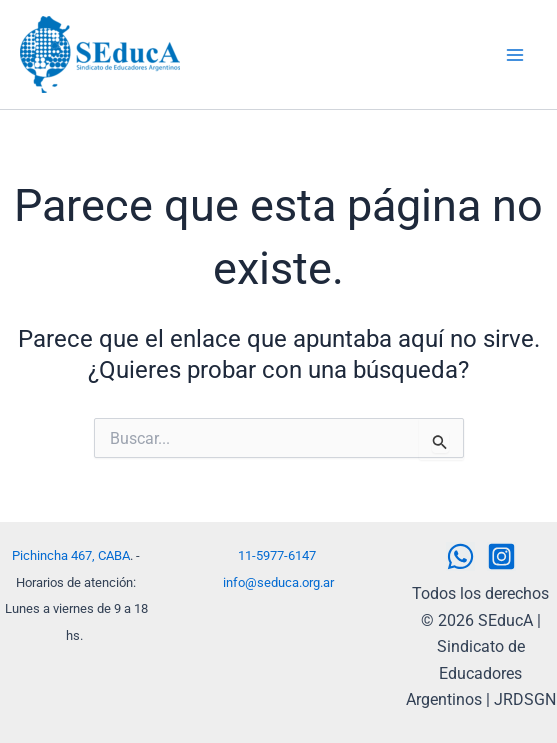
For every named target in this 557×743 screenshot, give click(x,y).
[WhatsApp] (460, 556)
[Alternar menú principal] (515, 55)
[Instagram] (501, 556)
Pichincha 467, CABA (71, 555)
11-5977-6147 (277, 555)
